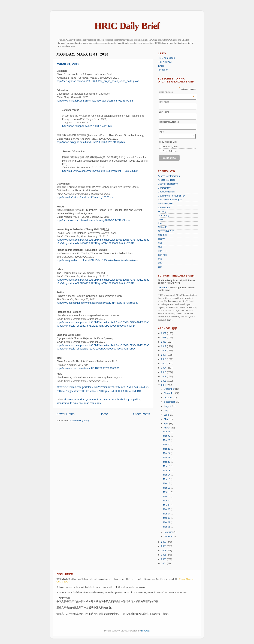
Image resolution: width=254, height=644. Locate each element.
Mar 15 (167, 483)
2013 (164, 372)
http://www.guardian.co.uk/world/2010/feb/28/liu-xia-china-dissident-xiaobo (98, 260)
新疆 (160, 259)
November (170, 393)
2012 (164, 376)
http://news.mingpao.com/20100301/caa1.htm (87, 126)
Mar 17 (167, 475)
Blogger (145, 631)
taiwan (161, 219)
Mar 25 (167, 449)
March (167, 428)
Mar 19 (167, 466)
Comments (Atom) (80, 421)
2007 (164, 551)
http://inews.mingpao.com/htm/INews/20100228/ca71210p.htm (91, 142)
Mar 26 (167, 444)
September (170, 402)
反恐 (160, 243)
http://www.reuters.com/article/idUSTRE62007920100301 (88, 368)
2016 (164, 359)
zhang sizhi (95, 403)
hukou (107, 399)
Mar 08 (167, 505)
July (166, 410)
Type (161, 132)
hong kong (163, 216)
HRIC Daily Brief (127, 26)
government (92, 399)
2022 (164, 333)
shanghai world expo (67, 403)
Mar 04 (167, 514)
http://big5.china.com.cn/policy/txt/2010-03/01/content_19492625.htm (100, 171)
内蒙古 (161, 239)
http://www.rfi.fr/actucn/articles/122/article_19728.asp (85, 197)
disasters (69, 399)
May (166, 419)
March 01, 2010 (68, 64)
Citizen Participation (168, 184)
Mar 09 (167, 501)
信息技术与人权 (166, 231)
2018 (164, 351)
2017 (164, 355)
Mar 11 (167, 492)
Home (104, 414)
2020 (164, 342)
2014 (164, 368)
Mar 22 (167, 462)
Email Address (177, 92)
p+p (130, 399)
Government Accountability (171, 196)
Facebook (163, 70)
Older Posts (142, 414)
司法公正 (162, 251)
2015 (164, 364)
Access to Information (169, 176)
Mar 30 (167, 436)
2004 (164, 563)
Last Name (164, 112)
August (168, 406)
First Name (164, 102)
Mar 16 (167, 479)
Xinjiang (162, 211)
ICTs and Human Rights (170, 200)
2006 (164, 555)
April (167, 424)
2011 (164, 381)
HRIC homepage (166, 58)
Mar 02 (167, 522)
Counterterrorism (166, 192)
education (79, 399)
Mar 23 (167, 458)
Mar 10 (167, 496)
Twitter (161, 66)
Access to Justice (167, 180)
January (168, 536)
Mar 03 (167, 518)
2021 (164, 338)
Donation (163, 288)
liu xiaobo (122, 399)
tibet (81, 403)
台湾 (160, 247)
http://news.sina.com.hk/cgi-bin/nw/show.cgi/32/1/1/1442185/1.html (93, 220)
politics (137, 399)
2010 (164, 385)
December (170, 389)
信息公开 (162, 227)
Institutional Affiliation (169, 122)
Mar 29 (167, 440)
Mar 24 (167, 453)
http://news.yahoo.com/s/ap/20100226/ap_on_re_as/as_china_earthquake (98, 81)
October (168, 398)
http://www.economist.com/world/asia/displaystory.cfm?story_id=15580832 (97, 303)
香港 (160, 267)
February (169, 532)
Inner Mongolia (165, 204)
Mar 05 (167, 509)
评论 (160, 263)
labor (113, 399)
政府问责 (162, 255)
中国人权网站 (165, 62)
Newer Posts (65, 414)
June (167, 415)
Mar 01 (167, 527)
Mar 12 (167, 488)
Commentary (164, 188)
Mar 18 (167, 471)
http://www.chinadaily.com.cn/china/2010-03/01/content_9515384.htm (95, 101)
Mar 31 (167, 432)
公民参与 (162, 235)
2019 (164, 346)
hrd (101, 399)
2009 (164, 542)
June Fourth (164, 208)
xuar (86, 403)
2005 (164, 559)
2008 (164, 546)
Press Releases (170, 151)
